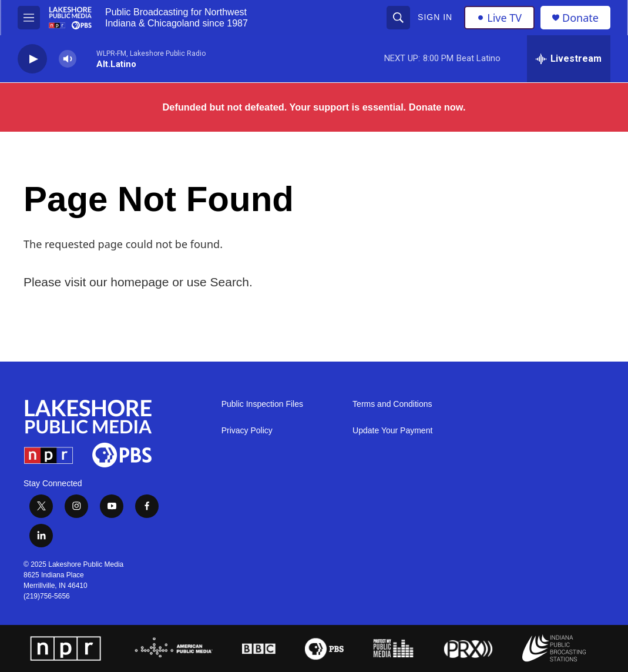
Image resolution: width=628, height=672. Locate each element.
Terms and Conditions (392, 404)
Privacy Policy (247, 431)
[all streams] (569, 59)
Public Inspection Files (262, 404)
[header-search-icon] (398, 18)
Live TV (499, 18)
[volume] (68, 59)
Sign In (435, 17)
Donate (580, 18)
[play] (32, 59)
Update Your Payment (392, 431)
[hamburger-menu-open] (29, 18)
